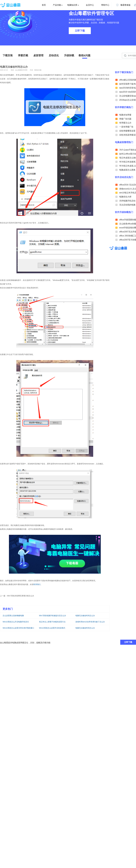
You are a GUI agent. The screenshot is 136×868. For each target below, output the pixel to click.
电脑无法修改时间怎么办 (85, 616)
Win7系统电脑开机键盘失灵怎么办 (53, 616)
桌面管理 (38, 55)
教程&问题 (84, 55)
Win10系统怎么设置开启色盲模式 (52, 628)
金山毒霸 (118, 248)
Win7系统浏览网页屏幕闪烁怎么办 (21, 596)
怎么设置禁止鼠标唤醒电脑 (13, 616)
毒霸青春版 (123, 5)
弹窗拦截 (23, 55)
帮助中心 (105, 5)
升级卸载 (69, 55)
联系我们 (37, 584)
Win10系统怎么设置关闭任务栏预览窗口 (18, 628)
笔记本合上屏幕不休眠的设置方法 (52, 622)
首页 (44, 5)
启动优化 (54, 55)
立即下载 (80, 31)
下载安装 (8, 55)
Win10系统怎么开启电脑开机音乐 (16, 622)
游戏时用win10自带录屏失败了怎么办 (90, 622)
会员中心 (90, 5)
